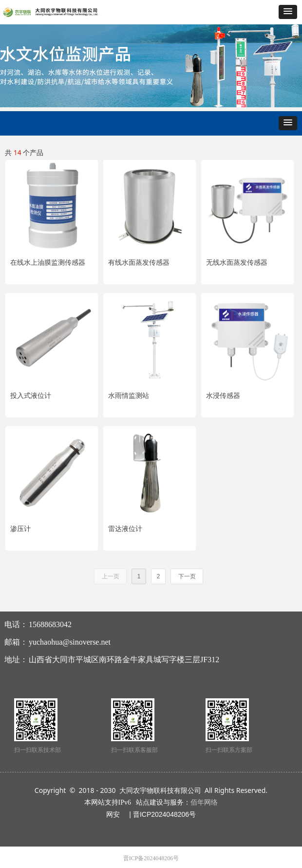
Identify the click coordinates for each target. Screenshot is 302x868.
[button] (288, 12)
